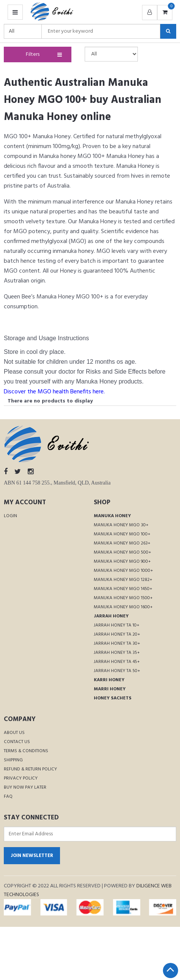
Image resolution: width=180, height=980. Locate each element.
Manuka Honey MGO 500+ (122, 552)
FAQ (8, 797)
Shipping (13, 760)
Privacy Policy (21, 778)
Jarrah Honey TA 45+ (117, 662)
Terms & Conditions (26, 751)
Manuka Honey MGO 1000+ (123, 571)
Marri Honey (110, 689)
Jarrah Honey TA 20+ (117, 634)
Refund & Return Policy (30, 769)
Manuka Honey (112, 516)
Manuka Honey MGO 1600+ (123, 607)
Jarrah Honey (111, 616)
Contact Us (17, 742)
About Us (14, 733)
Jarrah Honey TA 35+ (117, 653)
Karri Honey (109, 680)
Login (10, 516)
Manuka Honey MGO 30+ (121, 525)
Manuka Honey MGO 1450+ (123, 589)
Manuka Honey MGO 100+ (122, 534)
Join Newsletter (32, 856)
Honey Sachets (113, 698)
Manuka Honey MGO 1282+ (123, 580)
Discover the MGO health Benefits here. (54, 392)
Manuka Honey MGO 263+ (122, 543)
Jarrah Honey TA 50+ (117, 671)
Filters (43, 54)
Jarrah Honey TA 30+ (117, 644)
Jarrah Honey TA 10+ (117, 625)
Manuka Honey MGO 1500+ (123, 598)
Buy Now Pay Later (25, 787)
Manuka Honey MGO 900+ (122, 562)
